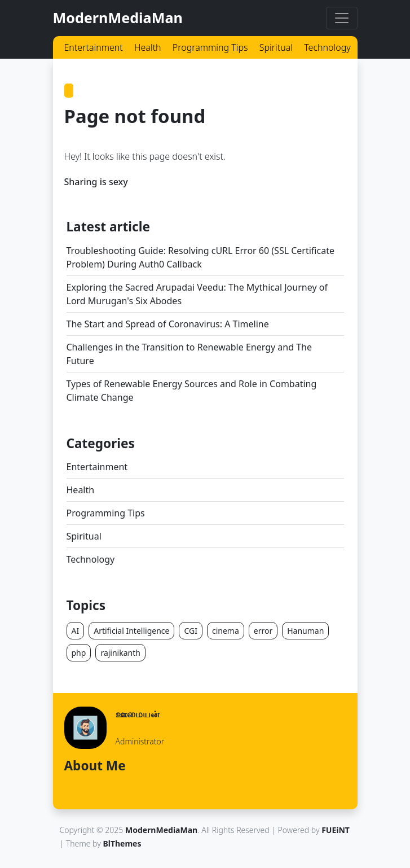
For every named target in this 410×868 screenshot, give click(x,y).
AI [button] (76, 631)
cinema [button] (226, 631)
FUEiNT (336, 830)
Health (148, 47)
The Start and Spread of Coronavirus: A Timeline (168, 324)
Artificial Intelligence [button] (131, 631)
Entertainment (94, 47)
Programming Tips (210, 47)
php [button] (79, 653)
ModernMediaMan (118, 17)
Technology (327, 47)
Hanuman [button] (305, 631)
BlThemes (122, 843)
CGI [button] (191, 631)
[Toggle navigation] (342, 18)
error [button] (263, 631)
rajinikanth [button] (120, 653)
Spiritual (276, 47)
